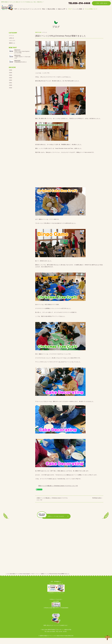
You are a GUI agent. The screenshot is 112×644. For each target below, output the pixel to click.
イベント (12, 35)
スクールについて (30, 9)
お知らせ (12, 38)
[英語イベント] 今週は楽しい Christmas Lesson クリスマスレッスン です (58, 486)
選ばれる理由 (57, 9)
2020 (11, 85)
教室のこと (12, 43)
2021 (11, 83)
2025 (11, 73)
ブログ (75, 9)
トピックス (12, 40)
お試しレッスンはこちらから (56, 516)
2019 (11, 88)
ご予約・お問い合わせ (101, 3)
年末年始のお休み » (97, 498)
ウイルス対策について (96, 9)
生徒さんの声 (67, 9)
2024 (11, 75)
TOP (21, 9)
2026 (11, 70)
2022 (11, 80)
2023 (11, 78)
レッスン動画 (84, 9)
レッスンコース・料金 (44, 9)
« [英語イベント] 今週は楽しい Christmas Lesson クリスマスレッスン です (52, 499)
